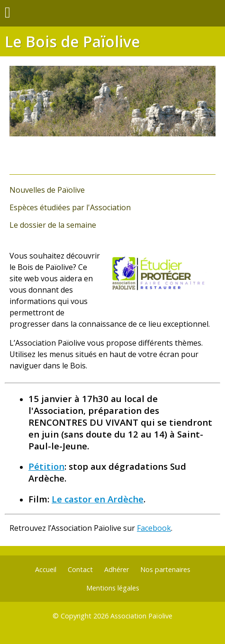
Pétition (46, 466)
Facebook (154, 528)
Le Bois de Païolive (72, 41)
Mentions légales (113, 588)
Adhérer (117, 569)
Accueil (46, 569)
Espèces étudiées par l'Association (70, 207)
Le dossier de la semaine (53, 225)
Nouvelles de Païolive (47, 190)
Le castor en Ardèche (98, 499)
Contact (80, 569)
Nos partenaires (165, 569)
